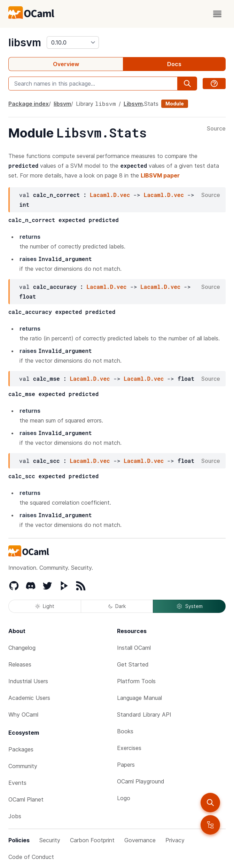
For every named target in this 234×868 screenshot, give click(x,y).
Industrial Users (28, 681)
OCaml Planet (26, 799)
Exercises (129, 748)
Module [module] (175, 104)
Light (45, 606)
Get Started (133, 664)
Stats (151, 104)
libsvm (25, 42)
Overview (66, 64)
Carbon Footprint (92, 840)
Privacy (175, 840)
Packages (21, 749)
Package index (29, 104)
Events (17, 783)
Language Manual (139, 698)
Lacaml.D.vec (110, 195)
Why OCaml (23, 715)
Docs (174, 64)
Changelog (22, 648)
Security (50, 840)
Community (23, 766)
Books (125, 731)
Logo (124, 798)
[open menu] (217, 14)
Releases (20, 664)
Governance (140, 840)
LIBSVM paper (160, 175)
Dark (117, 606)
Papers (126, 765)
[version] (73, 42)
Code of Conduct (31, 857)
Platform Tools (136, 681)
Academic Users (29, 698)
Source (216, 129)
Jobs (15, 816)
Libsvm (133, 104)
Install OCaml (134, 648)
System (189, 606)
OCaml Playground (141, 781)
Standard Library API (144, 715)
